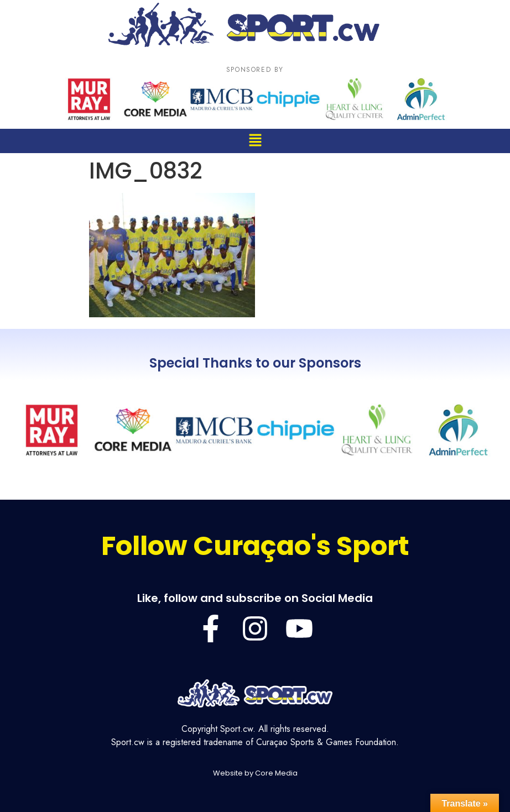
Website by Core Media (255, 773)
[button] (255, 141)
